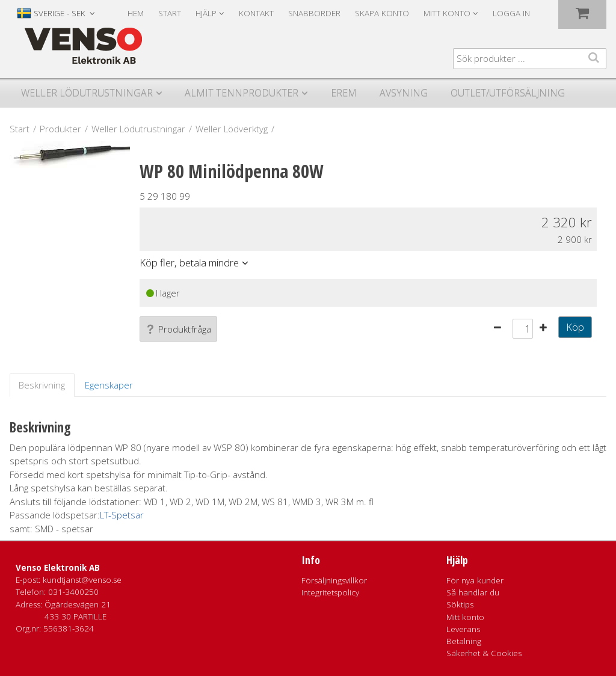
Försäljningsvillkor (334, 580)
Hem (136, 13)
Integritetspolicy (330, 592)
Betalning (464, 641)
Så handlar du (473, 592)
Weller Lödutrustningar (87, 93)
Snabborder (314, 13)
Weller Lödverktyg (232, 129)
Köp (575, 327)
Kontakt (256, 13)
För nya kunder (475, 580)
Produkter (60, 129)
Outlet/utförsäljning (508, 93)
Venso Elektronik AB (58, 568)
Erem (344, 93)
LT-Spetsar (122, 515)
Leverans (463, 629)
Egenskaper (109, 385)
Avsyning (404, 93)
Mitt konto (465, 617)
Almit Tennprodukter (242, 93)
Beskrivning (42, 385)
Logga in (511, 13)
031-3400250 (73, 592)
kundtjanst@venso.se (82, 580)
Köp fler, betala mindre (189, 263)
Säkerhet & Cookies (484, 653)
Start (170, 13)
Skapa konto (382, 13)
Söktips (460, 604)
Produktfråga (178, 329)
